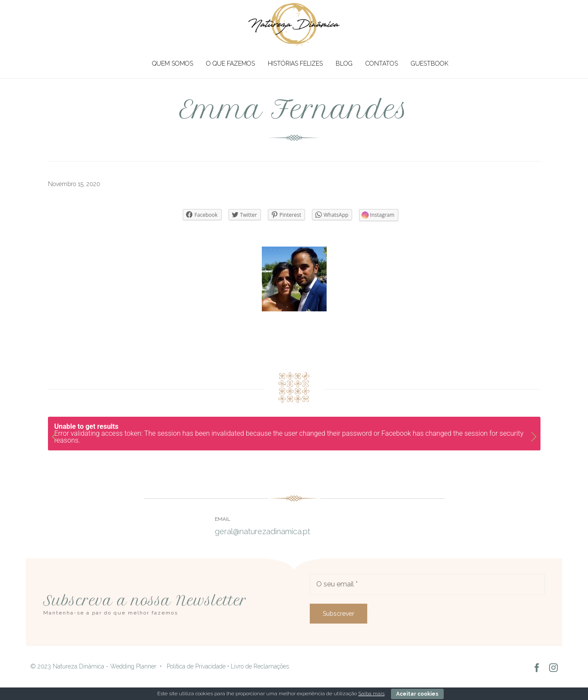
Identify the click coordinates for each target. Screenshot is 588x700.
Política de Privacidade (196, 666)
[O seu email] (427, 584)
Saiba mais (371, 694)
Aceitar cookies (417, 694)
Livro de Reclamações (260, 666)
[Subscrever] (338, 614)
